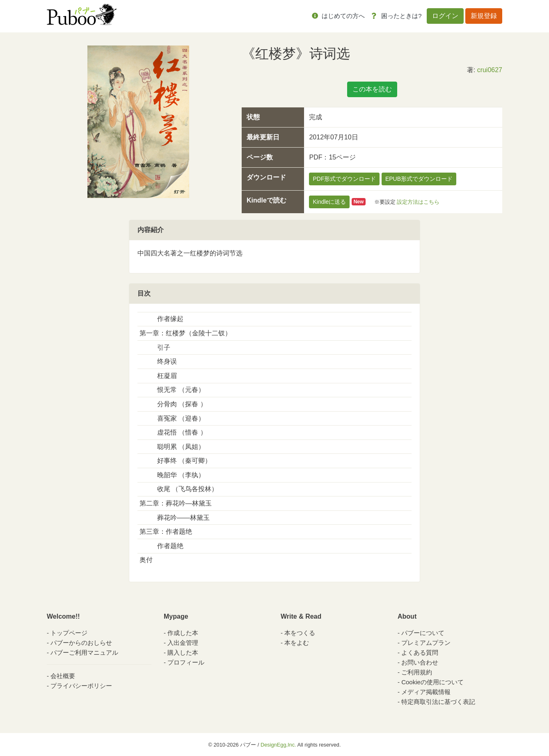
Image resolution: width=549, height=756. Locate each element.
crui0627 (490, 70)
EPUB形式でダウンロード (419, 179)
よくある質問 (420, 652)
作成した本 (183, 633)
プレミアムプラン (426, 643)
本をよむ (297, 643)
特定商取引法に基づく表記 (438, 702)
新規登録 (484, 16)
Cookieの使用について (432, 682)
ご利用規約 (417, 672)
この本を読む (372, 89)
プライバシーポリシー (81, 686)
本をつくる (300, 633)
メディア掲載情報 (426, 692)
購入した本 (183, 652)
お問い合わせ (420, 662)
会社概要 (63, 676)
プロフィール (186, 662)
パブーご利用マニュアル (84, 652)
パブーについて (423, 633)
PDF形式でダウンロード (344, 179)
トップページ (69, 633)
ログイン (445, 16)
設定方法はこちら (418, 202)
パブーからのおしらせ (81, 643)
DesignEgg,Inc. (278, 745)
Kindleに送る (329, 202)
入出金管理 (183, 643)
